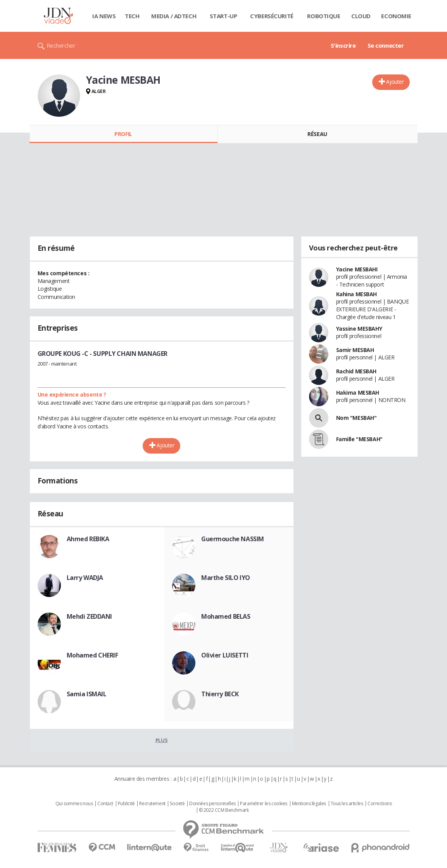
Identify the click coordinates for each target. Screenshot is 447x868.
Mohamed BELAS (226, 616)
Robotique (324, 16)
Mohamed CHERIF (92, 655)
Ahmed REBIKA (88, 539)
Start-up (223, 16)
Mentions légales (309, 804)
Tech (132, 16)
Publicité (126, 804)
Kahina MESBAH (357, 294)
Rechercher (61, 45)
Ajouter (395, 82)
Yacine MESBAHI (357, 269)
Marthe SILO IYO (226, 578)
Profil (123, 134)
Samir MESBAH (355, 350)
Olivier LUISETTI (225, 655)
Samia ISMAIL (87, 694)
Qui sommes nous (74, 804)
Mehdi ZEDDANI (90, 616)
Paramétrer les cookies (264, 804)
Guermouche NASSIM (233, 539)
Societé (177, 804)
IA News (104, 16)
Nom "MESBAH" (356, 418)
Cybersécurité (272, 16)
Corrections (380, 804)
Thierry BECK (220, 694)
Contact (105, 804)
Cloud (361, 16)
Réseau (317, 134)
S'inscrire (343, 45)
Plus (161, 740)
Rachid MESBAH (356, 371)
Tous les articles (347, 804)
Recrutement (152, 804)
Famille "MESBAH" (359, 439)
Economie (396, 16)
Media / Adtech (174, 16)
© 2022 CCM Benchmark (224, 810)
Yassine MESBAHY (359, 329)
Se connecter (386, 45)
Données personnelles (212, 804)
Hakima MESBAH (358, 393)
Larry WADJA (85, 578)
